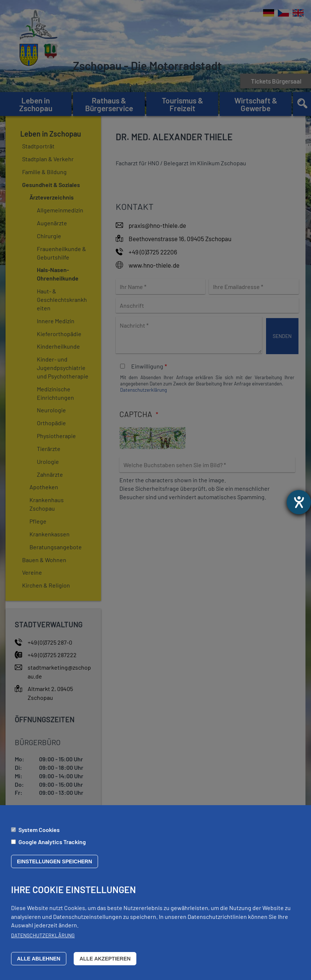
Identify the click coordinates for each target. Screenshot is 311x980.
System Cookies (39, 835)
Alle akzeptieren (105, 964)
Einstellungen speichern (55, 867)
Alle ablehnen (39, 964)
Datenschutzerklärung (43, 940)
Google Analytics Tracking (52, 847)
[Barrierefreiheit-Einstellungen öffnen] (299, 502)
